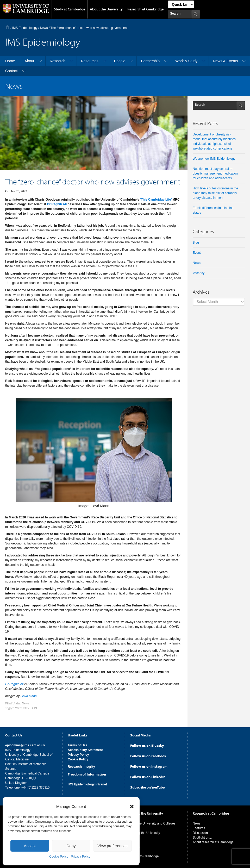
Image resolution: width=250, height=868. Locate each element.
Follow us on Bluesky (147, 745)
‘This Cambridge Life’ (156, 200)
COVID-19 (30, 708)
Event (197, 253)
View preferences (113, 846)
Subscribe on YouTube (147, 786)
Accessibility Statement (85, 749)
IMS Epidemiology (25, 28)
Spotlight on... (202, 836)
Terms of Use (77, 744)
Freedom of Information (87, 773)
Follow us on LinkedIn (148, 776)
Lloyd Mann (29, 696)
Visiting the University (145, 832)
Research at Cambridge (145, 9)
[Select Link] (181, 4)
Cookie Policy (59, 857)
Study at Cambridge (70, 9)
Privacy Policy (81, 857)
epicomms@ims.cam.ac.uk (25, 744)
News (25, 703)
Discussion (200, 832)
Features (199, 827)
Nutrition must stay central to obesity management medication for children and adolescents (215, 173)
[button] (132, 807)
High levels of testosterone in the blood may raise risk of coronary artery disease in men (215, 193)
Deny (71, 846)
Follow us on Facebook (148, 755)
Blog (196, 243)
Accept (30, 846)
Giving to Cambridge (144, 855)
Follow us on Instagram (149, 765)
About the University (106, 9)
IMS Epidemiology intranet (87, 783)
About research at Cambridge (213, 841)
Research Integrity (81, 766)
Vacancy (199, 273)
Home (7, 27)
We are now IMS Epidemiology (214, 159)
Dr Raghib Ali (57, 204)
